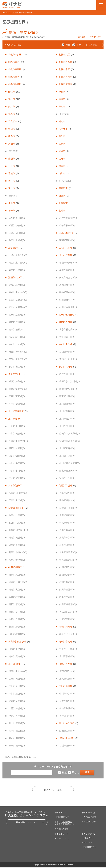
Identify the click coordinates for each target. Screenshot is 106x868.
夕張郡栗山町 (17, 374)
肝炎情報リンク (61, 835)
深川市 (14, 188)
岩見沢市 (15, 121)
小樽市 (64, 92)
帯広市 (65, 107)
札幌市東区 (16, 62)
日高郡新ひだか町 (19, 642)
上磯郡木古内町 (68, 233)
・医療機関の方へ (89, 848)
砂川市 (14, 181)
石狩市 (14, 211)
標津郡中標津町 (68, 738)
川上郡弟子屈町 (68, 723)
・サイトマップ (88, 843)
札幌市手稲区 (17, 84)
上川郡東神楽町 (18, 411)
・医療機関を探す (62, 818)
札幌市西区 (16, 77)
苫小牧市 (65, 129)
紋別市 (64, 151)
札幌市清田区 (67, 84)
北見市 (14, 114)
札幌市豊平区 (17, 69)
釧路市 (14, 107)
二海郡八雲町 (67, 248)
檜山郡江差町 (67, 255)
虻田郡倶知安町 (68, 315)
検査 (65, 773)
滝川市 (64, 173)
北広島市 (65, 203)
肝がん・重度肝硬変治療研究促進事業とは (64, 824)
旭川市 (14, 99)
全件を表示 (90, 45)
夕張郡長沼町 (67, 367)
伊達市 (14, 203)
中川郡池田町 (67, 686)
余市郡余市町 (67, 344)
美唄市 (64, 136)
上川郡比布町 (17, 419)
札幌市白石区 (67, 62)
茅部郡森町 (16, 248)
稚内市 (14, 136)
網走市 (64, 121)
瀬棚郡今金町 (17, 277)
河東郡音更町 (67, 642)
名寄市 (64, 159)
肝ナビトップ (7, 13)
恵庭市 (64, 196)
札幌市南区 (66, 69)
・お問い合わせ (88, 838)
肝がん (76, 773)
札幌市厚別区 (67, 77)
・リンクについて (62, 839)
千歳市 (14, 173)
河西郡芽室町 (67, 664)
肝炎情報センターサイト (27, 823)
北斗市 (64, 211)
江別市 (64, 144)
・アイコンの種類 (89, 818)
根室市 (64, 166)
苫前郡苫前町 (17, 486)
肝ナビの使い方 (88, 813)
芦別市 (14, 144)
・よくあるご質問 (89, 822)
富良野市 (65, 188)
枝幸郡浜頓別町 (18, 508)
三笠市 (14, 166)
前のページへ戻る (53, 790)
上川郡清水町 (17, 664)
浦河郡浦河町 (67, 627)
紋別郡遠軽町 (17, 567)
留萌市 (14, 129)
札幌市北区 (66, 55)
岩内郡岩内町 (67, 322)
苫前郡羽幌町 (67, 486)
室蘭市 (64, 99)
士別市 (14, 159)
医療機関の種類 (61, 829)
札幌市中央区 (17, 55)
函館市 (14, 92)
